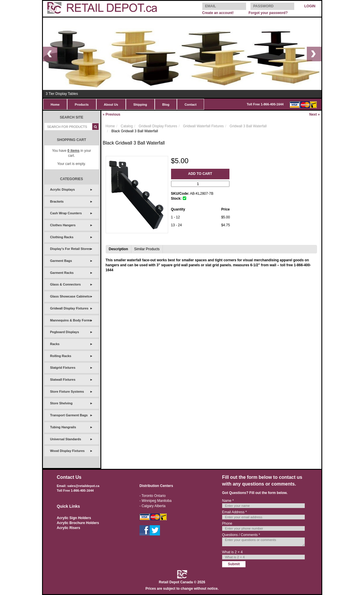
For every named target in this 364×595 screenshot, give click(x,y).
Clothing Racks (62, 237)
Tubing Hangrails (63, 427)
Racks (55, 344)
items (73, 151)
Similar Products (147, 249)
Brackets (57, 201)
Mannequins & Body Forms (71, 320)
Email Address (235, 512)
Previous (112, 114)
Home (55, 105)
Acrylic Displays (63, 189)
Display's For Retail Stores (70, 249)
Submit (234, 564)
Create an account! (218, 13)
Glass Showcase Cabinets (70, 296)
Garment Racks (62, 273)
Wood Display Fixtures (67, 451)
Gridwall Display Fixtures (69, 308)
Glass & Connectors (66, 284)
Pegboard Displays (65, 332)
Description (119, 249)
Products (82, 105)
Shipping (140, 105)
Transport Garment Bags (69, 415)
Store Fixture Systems (67, 392)
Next (314, 114)
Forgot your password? (268, 13)
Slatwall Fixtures (63, 380)
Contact (190, 105)
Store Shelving (61, 403)
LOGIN (310, 6)
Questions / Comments (241, 535)
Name (228, 501)
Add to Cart (200, 174)
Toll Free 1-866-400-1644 (265, 104)
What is (232, 552)
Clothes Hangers (63, 225)
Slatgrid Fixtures (63, 368)
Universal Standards (66, 439)
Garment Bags (61, 261)
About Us (111, 105)
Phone (227, 523)
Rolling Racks (61, 356)
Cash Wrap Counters (66, 213)
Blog (166, 105)
